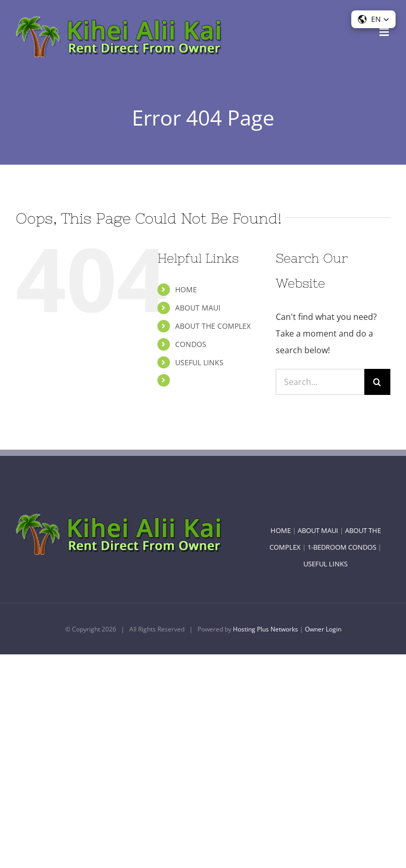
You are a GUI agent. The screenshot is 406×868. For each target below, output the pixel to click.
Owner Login (323, 629)
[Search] (377, 382)
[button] (373, 19)
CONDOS (191, 344)
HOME (186, 289)
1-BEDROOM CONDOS (342, 547)
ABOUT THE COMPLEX (213, 326)
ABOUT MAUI (198, 308)
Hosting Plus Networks (266, 629)
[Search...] (320, 382)
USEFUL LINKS (199, 362)
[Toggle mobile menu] (385, 32)
